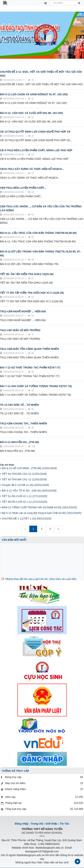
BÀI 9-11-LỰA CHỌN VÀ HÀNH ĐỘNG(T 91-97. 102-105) (34, 94)
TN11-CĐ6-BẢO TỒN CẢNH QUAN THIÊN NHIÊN (29, 349)
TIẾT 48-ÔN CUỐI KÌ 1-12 (24, 502)
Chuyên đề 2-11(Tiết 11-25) (25, 485)
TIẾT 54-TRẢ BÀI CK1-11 (24, 479)
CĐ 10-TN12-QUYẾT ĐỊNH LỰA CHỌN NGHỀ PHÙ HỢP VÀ (35, 132)
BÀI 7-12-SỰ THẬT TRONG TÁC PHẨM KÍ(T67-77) (30, 368)
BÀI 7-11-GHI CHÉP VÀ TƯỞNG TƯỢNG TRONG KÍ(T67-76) (36, 386)
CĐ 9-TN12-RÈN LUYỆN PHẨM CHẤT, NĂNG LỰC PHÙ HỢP (36, 150)
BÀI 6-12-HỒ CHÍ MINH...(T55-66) (29, 468)
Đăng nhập (22, 824)
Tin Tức (65, 824)
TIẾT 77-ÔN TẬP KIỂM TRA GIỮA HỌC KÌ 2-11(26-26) (32, 293)
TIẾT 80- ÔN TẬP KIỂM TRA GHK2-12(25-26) (27, 274)
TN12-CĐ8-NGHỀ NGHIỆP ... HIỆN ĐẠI (23, 311)
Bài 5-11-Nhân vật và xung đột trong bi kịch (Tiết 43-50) (42, 513)
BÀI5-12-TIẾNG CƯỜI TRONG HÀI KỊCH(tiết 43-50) (39, 507)
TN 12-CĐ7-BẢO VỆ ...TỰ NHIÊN (19, 405)
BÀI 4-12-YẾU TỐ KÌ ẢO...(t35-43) (29, 491)
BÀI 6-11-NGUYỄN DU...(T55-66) (20, 442)
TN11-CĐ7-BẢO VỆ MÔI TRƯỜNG (20, 330)
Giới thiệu (51, 824)
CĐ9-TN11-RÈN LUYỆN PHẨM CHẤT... (23, 188)
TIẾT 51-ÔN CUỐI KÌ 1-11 (24, 496)
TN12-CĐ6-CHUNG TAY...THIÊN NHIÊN (24, 423)
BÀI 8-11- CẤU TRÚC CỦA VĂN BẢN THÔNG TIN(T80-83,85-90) (38, 233)
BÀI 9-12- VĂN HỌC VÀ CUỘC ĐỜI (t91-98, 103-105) (31, 113)
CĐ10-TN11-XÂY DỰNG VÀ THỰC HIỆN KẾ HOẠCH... (32, 169)
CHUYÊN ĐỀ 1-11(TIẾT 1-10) (27, 519)
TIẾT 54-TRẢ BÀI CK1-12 (24, 474)
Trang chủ (37, 824)
